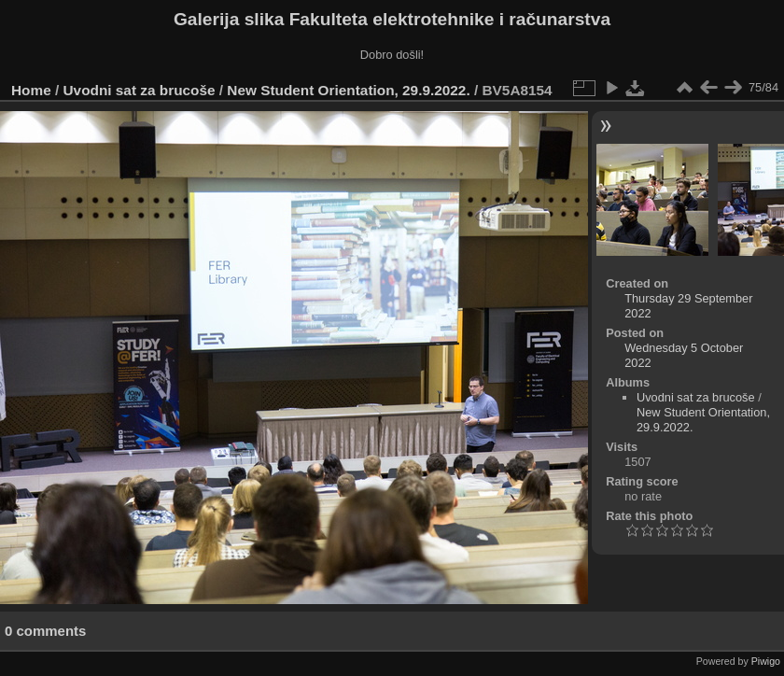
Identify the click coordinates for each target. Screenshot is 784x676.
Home (31, 90)
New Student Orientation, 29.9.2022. (348, 90)
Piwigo (766, 661)
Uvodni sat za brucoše (140, 90)
